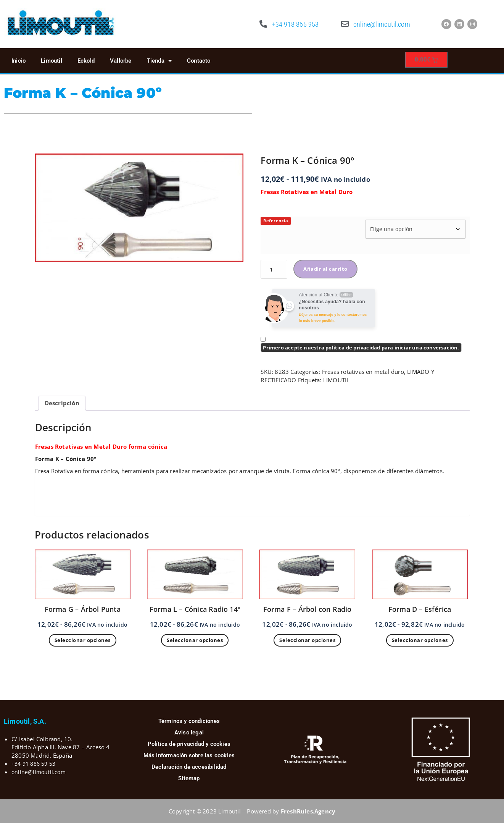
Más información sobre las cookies (189, 755)
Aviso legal (189, 732)
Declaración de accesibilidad (189, 767)
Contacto (199, 61)
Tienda (159, 61)
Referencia (276, 221)
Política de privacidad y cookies (189, 744)
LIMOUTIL (337, 380)
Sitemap (189, 778)
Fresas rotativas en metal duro (363, 372)
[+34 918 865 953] (264, 24)
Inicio (19, 61)
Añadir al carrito (325, 269)
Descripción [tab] (62, 403)
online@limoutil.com (382, 24)
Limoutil (52, 61)
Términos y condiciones (189, 721)
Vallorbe (121, 61)
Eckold (86, 61)
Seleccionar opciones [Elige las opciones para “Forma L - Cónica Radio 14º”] (195, 640)
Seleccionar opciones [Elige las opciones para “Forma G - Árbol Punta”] (83, 640)
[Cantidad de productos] (274, 269)
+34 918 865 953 (295, 24)
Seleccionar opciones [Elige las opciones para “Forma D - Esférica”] (420, 640)
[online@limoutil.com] (345, 24)
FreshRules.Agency (308, 811)
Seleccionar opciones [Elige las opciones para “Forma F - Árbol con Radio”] (307, 640)
